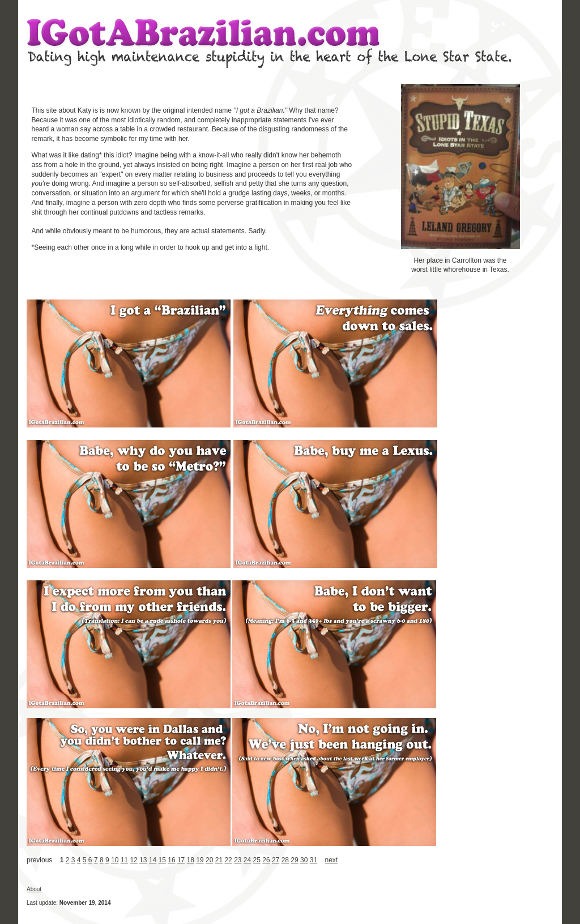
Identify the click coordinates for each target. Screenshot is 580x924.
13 (143, 860)
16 (171, 860)
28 (285, 860)
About (34, 889)
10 (115, 860)
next (331, 860)
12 (133, 860)
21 (219, 860)
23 (238, 860)
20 (209, 860)
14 (153, 860)
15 (162, 860)
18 (191, 860)
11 (124, 860)
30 (304, 860)
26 (266, 860)
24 (247, 860)
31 (314, 860)
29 (294, 860)
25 (257, 860)
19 (200, 860)
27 (276, 860)
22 (228, 860)
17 (181, 860)
